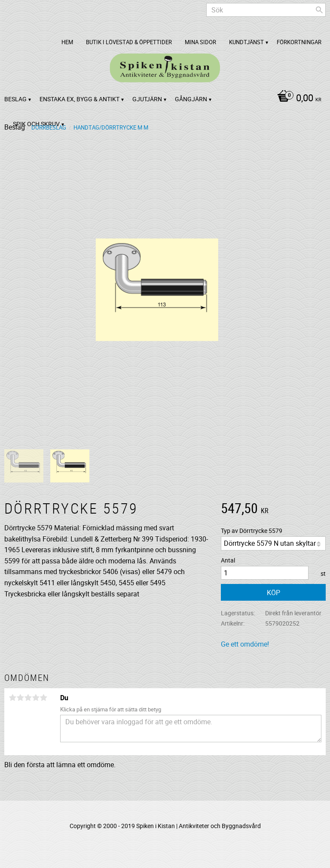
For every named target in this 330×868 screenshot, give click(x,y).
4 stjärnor (36, 698)
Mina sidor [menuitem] (200, 42)
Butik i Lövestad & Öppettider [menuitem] (129, 42)
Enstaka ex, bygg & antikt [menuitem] (79, 99)
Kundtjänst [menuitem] (246, 42)
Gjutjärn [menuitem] (147, 99)
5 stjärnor (43, 698)
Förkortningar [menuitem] (299, 42)
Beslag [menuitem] (15, 99)
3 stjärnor (28, 698)
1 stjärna (12, 698)
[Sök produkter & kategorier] (266, 10)
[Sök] (319, 10)
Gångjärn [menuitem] (191, 99)
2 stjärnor (20, 698)
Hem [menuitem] (67, 42)
